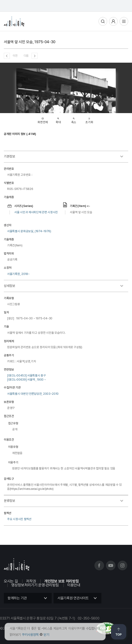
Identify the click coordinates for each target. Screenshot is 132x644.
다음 (26, 56)
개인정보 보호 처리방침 (61, 581)
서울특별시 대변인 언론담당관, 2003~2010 (33, 394)
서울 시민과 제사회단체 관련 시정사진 (36, 212)
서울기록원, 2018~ (18, 274)
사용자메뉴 (113, 21)
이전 (15, 56)
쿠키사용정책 (30, 635)
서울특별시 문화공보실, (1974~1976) (29, 231)
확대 (58, 119)
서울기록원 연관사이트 (73, 598)
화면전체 (43, 119)
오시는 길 (11, 581)
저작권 (31, 581)
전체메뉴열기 (124, 21)
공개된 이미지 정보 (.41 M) (20, 134)
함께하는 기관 (17, 598)
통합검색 (103, 21)
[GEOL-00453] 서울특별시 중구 (27, 375)
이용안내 (74, 585)
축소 (74, 119)
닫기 (46, 635)
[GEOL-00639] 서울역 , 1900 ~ (27, 380)
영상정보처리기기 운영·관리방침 (35, 585)
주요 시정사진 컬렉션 (19, 519)
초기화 (89, 119)
